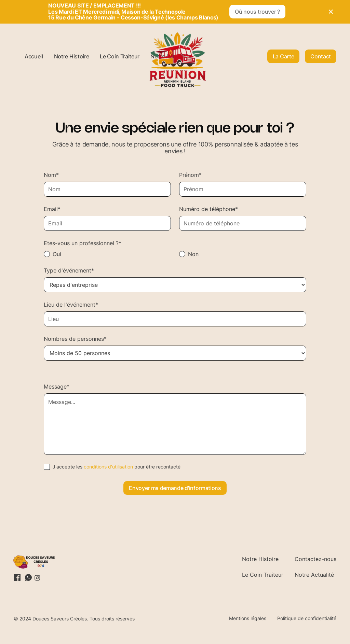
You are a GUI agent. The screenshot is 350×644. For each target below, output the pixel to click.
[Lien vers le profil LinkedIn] (17, 577)
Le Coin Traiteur (120, 56)
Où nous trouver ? (257, 12)
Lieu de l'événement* (71, 305)
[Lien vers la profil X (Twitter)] (28, 577)
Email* (52, 209)
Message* (57, 387)
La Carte (283, 56)
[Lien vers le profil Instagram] (37, 577)
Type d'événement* (69, 270)
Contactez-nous (315, 559)
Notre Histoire (72, 56)
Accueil (34, 56)
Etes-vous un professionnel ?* (83, 243)
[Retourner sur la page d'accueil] (37, 562)
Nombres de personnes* (75, 339)
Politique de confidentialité (307, 618)
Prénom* (190, 175)
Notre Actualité (314, 575)
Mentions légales (248, 618)
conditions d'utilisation (108, 467)
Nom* (51, 175)
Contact (321, 56)
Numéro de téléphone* (208, 209)
